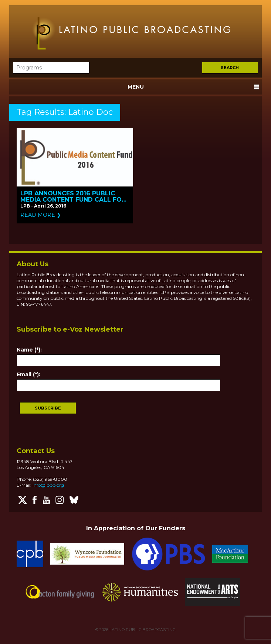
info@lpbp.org (48, 485)
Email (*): (28, 374)
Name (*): (29, 350)
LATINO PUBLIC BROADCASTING (142, 630)
